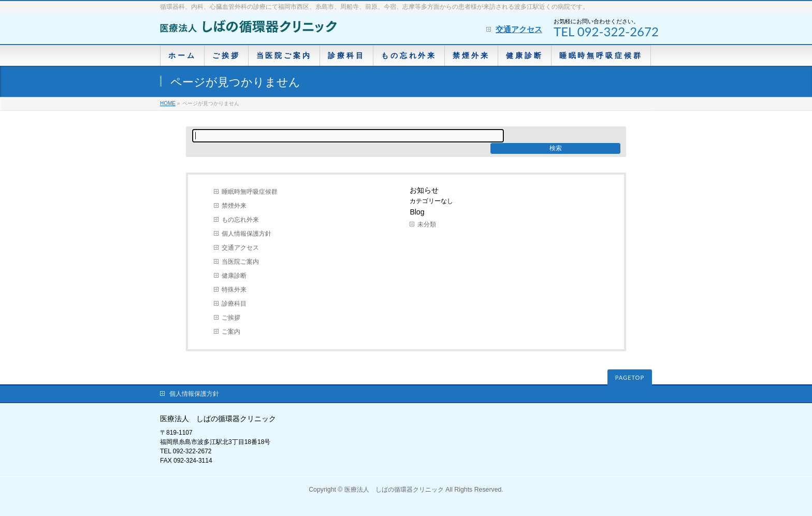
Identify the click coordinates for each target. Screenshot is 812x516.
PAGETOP (630, 377)
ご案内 (231, 332)
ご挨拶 (231, 318)
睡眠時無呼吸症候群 (250, 192)
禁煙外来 (234, 206)
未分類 (427, 224)
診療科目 (234, 304)
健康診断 (234, 276)
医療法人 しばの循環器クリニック (394, 490)
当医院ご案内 (240, 262)
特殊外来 (234, 290)
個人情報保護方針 (247, 234)
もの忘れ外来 (240, 220)
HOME (168, 103)
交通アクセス (519, 29)
